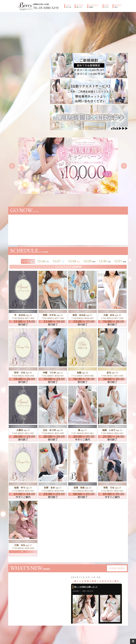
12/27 (59, 261)
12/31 (120, 261)
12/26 (43, 261)
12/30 (105, 261)
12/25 (28, 261)
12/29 (89, 261)
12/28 (74, 261)
